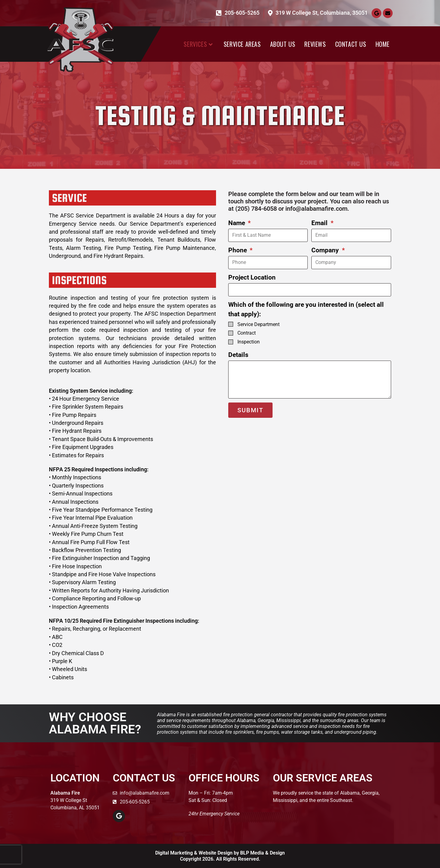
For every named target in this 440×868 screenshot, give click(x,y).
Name (237, 223)
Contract (247, 333)
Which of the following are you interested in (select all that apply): (306, 309)
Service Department (258, 324)
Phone (238, 250)
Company (326, 250)
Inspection (249, 342)
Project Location (252, 277)
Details (238, 355)
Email (320, 223)
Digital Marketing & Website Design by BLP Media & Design (220, 853)
